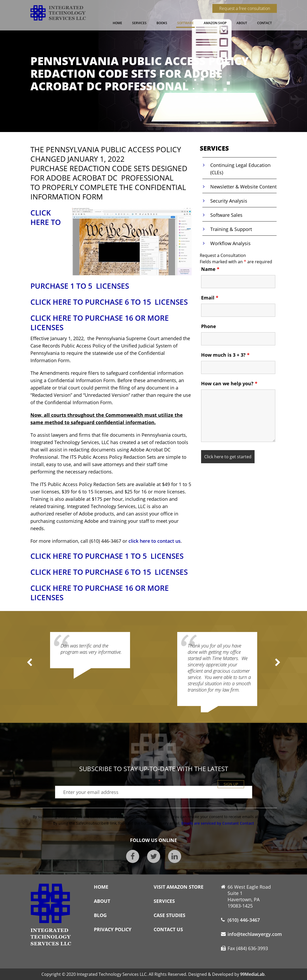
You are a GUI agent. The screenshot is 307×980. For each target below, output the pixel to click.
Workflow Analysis (230, 243)
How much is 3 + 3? (225, 355)
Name (210, 269)
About (242, 23)
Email (210, 298)
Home (117, 23)
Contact (265, 23)
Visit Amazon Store (179, 887)
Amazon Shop (215, 23)
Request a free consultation (245, 8)
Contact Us (168, 929)
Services (139, 23)
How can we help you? (229, 383)
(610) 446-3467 (244, 920)
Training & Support (231, 229)
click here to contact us (155, 541)
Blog (100, 915)
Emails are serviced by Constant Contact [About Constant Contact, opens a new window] (218, 823)
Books (162, 23)
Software (185, 23)
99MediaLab (252, 974)
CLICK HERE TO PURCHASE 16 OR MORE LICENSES (100, 323)
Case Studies (169, 915)
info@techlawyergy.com (255, 934)
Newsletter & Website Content (243, 187)
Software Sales (226, 215)
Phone (209, 326)
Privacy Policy (113, 929)
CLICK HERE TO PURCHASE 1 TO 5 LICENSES (107, 556)
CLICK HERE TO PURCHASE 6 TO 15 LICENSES (109, 302)
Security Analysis (229, 201)
